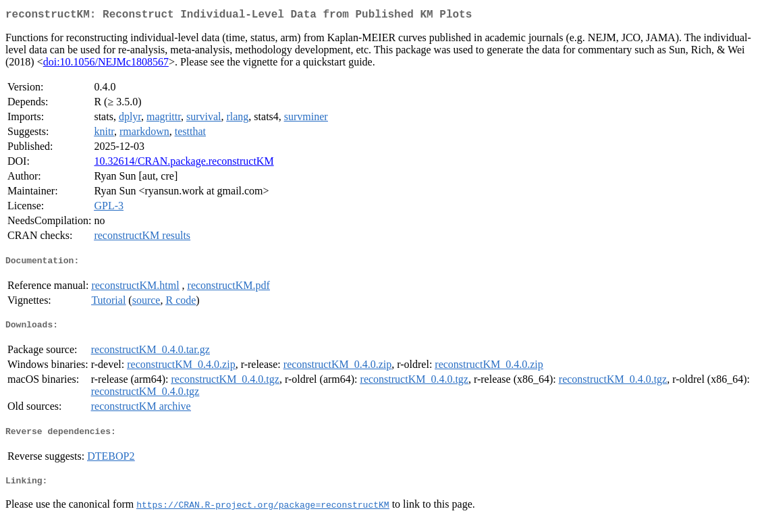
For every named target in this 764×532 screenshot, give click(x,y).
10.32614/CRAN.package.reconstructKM (184, 164)
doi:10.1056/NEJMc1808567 (106, 64)
